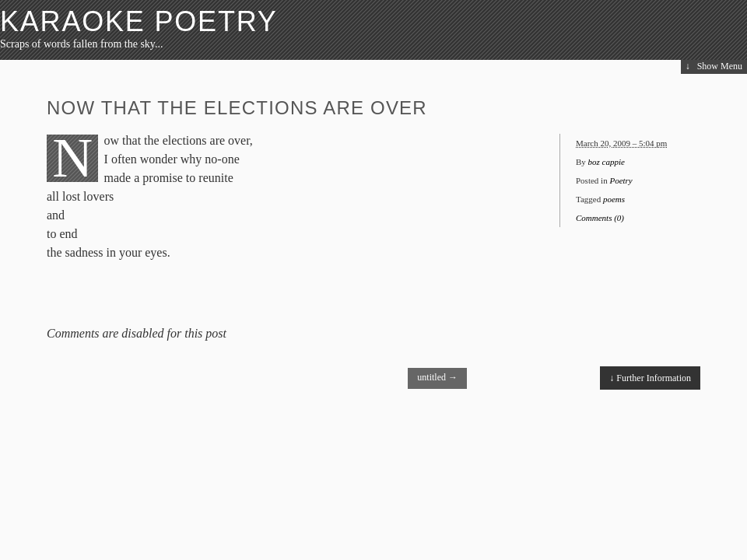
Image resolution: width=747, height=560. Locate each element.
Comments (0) (600, 218)
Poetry (621, 180)
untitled (437, 377)
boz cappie (607, 162)
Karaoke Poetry (139, 21)
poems (614, 199)
